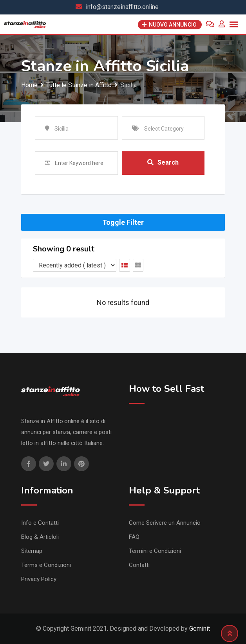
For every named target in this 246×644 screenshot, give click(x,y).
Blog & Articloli (40, 537)
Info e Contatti (40, 523)
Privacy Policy (39, 579)
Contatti (139, 565)
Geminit (200, 629)
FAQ (134, 537)
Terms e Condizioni (46, 565)
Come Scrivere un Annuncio (165, 523)
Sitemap (32, 551)
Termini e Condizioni (155, 551)
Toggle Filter (123, 222)
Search (163, 162)
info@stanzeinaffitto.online (122, 7)
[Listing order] (75, 265)
